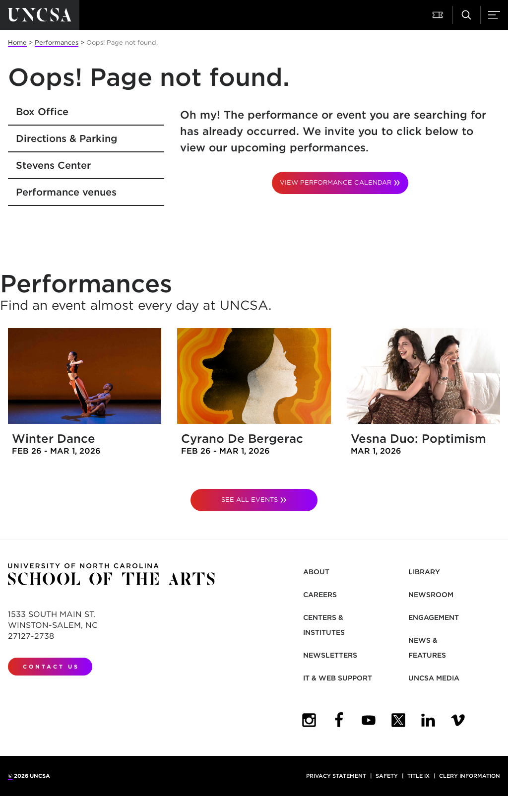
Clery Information (470, 776)
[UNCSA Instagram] (309, 720)
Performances (57, 42)
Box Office (42, 112)
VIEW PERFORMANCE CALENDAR (336, 182)
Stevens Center (53, 165)
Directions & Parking (66, 138)
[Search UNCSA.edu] (466, 15)
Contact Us (51, 667)
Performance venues (66, 192)
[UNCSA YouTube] (369, 720)
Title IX (418, 776)
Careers (320, 595)
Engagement (434, 617)
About (316, 572)
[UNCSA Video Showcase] (458, 720)
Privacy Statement (336, 776)
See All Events (250, 500)
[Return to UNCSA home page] (40, 15)
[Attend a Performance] (439, 15)
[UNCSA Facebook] (339, 720)
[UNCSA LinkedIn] (428, 720)
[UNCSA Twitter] (398, 720)
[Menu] (494, 15)
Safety (387, 776)
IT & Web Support (338, 678)
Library (424, 572)
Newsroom (431, 595)
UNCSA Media (434, 678)
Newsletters (330, 655)
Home (17, 42)
